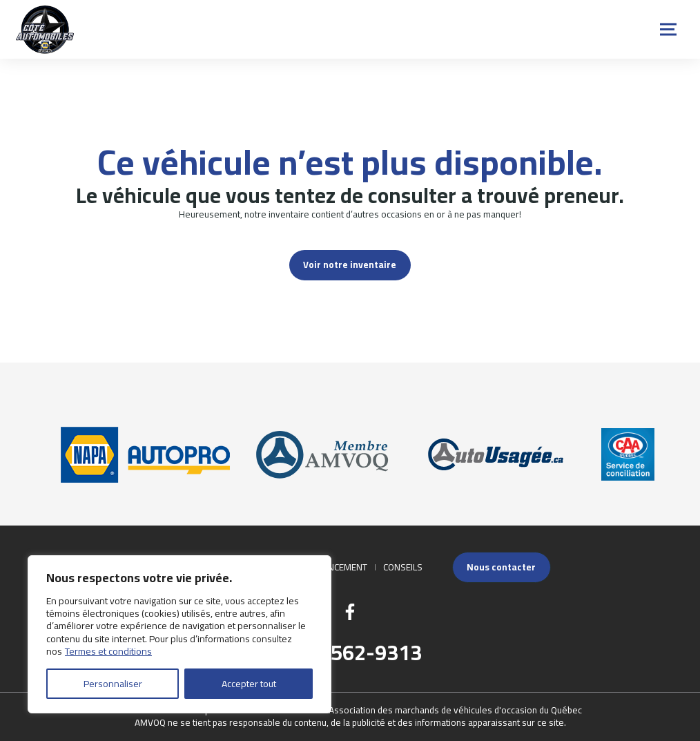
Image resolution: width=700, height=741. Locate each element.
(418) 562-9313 (350, 653)
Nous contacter (501, 567)
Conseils (403, 567)
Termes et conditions (108, 651)
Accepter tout (249, 684)
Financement (338, 567)
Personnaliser (113, 684)
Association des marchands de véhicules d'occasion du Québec (455, 710)
